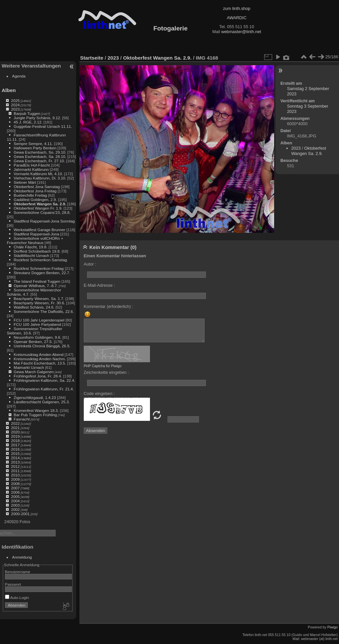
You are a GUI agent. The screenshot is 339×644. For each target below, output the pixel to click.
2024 (15, 105)
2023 (15, 109)
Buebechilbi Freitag (30, 195)
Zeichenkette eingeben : (106, 372)
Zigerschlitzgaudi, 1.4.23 (35, 397)
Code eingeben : (99, 394)
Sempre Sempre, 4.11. (33, 144)
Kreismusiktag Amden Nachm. (40, 359)
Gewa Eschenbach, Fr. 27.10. (39, 161)
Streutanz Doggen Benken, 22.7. (42, 273)
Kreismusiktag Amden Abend (38, 354)
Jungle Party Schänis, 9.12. (37, 118)
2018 (15, 441)
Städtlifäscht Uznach (31, 255)
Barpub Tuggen (27, 113)
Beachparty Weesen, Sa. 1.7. (39, 298)
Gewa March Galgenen (34, 372)
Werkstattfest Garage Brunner (39, 230)
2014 (15, 458)
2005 (15, 496)
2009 (15, 479)
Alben (9, 90)
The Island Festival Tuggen (37, 281)
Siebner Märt (25, 182)
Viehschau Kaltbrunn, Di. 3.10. (40, 178)
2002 (15, 509)
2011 (15, 471)
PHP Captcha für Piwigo (103, 366)
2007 (15, 488)
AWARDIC (237, 18)
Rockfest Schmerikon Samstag (40, 260)
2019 (15, 436)
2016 (15, 449)
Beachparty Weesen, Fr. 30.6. (39, 303)
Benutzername (18, 572)
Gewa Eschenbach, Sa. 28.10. (40, 156)
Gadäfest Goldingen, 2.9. (35, 199)
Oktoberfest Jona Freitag (35, 191)
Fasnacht (22, 419)
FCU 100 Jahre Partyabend (37, 324)
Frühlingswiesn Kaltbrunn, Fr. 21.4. (44, 389)
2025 (15, 100)
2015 (15, 453)
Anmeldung (22, 557)
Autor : (90, 264)
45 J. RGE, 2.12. (28, 122)
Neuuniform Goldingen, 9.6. (37, 337)
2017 (15, 445)
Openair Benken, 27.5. (33, 342)
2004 (15, 501)
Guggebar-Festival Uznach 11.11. (43, 126)
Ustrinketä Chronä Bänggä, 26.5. (42, 346)
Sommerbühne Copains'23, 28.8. (42, 212)
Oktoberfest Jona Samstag (37, 187)
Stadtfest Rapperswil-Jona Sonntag (44, 221)
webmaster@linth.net (241, 32)
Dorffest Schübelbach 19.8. (37, 251)
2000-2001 (20, 514)
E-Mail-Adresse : (99, 285)
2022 (15, 423)
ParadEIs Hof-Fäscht (32, 165)
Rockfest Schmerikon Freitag (39, 268)
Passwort (13, 584)
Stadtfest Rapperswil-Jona (36, 234)
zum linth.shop (237, 8)
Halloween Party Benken (35, 148)
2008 (15, 484)
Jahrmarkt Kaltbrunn (31, 169)
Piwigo (333, 627)
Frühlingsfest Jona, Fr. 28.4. (38, 376)
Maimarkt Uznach (29, 367)
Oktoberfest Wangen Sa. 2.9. (40, 204)
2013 (15, 462)
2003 (15, 505)
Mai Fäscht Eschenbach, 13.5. (40, 363)
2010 (15, 475)
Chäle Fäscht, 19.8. (30, 247)
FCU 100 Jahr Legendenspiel (39, 320)
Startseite (92, 58)
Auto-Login (17, 597)
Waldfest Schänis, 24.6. (34, 307)
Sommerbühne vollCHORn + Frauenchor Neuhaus (35, 240)
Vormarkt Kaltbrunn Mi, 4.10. (38, 174)
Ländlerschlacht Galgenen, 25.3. (42, 402)
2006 (15, 492)
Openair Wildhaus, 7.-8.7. (36, 286)
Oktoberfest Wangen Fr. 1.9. (38, 208)
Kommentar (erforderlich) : (108, 306)
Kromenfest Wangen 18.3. (36, 410)
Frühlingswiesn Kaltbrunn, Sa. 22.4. (44, 380)
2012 (15, 466)
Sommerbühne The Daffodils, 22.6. (44, 311)
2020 (15, 432)
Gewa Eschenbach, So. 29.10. (40, 152)
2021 (15, 428)
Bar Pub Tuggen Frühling (35, 415)
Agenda (19, 76)
